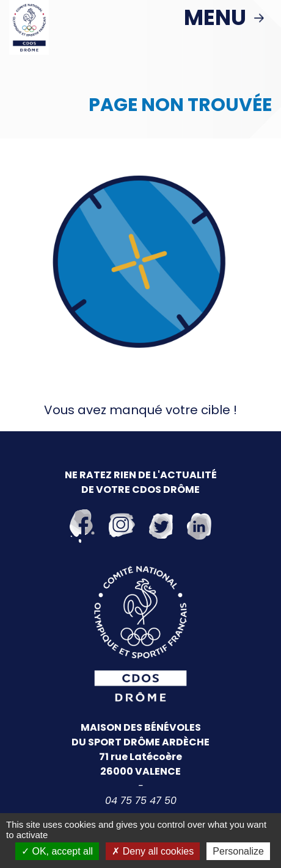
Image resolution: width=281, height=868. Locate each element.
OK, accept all (57, 851)
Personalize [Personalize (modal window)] (238, 851)
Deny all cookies (153, 851)
